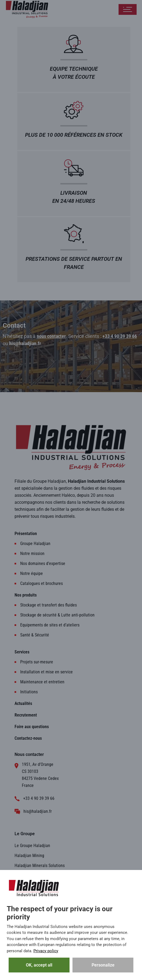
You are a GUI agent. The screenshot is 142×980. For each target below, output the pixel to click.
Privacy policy (46, 951)
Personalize (103, 965)
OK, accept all (39, 965)
